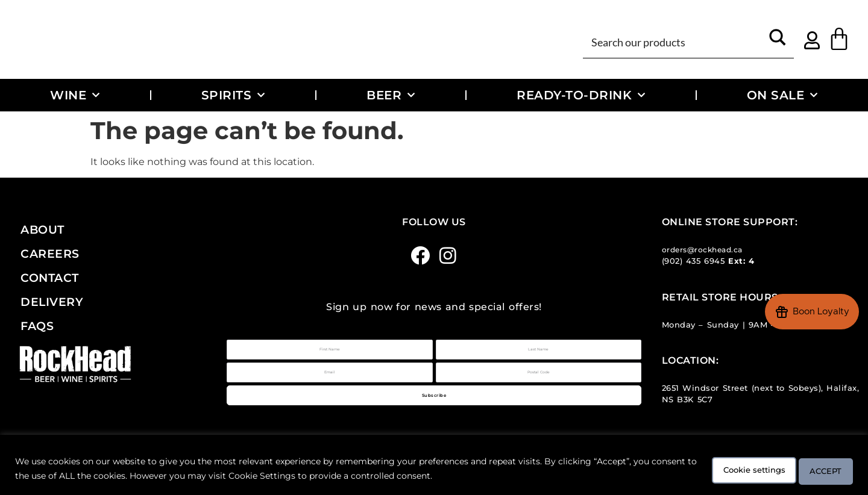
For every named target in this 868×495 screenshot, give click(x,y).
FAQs (37, 326)
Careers (50, 254)
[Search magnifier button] (777, 41)
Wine (75, 95)
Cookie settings (728, 470)
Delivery (52, 302)
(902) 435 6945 (693, 261)
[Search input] (675, 41)
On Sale (782, 95)
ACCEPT (819, 470)
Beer (391, 95)
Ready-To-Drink (581, 95)
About (42, 229)
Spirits (233, 95)
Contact (50, 278)
